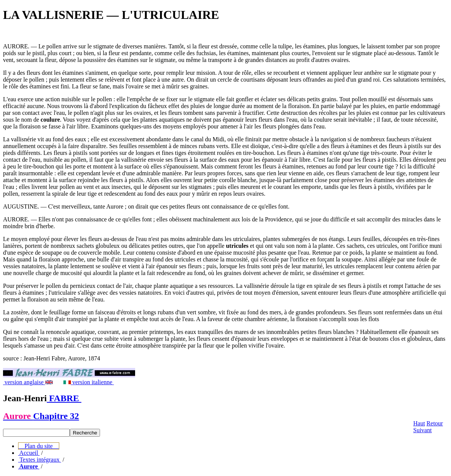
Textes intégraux (40, 460)
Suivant (423, 430)
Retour (435, 423)
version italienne (89, 382)
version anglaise (28, 382)
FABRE (64, 398)
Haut (419, 423)
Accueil (29, 453)
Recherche (85, 433)
